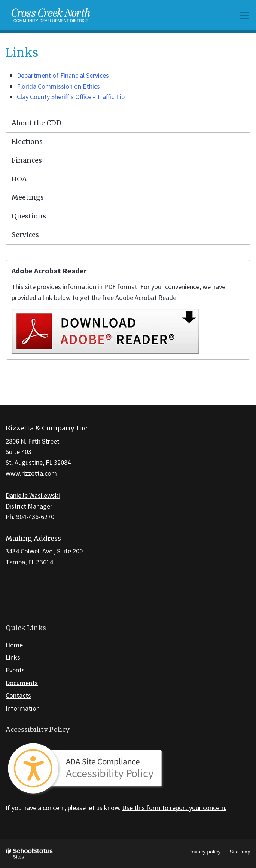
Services (25, 235)
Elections (27, 142)
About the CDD (36, 123)
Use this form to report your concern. (174, 808)
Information (23, 708)
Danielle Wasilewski (33, 495)
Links (13, 657)
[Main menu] (245, 15)
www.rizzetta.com (31, 473)
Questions (29, 216)
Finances (27, 160)
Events (15, 670)
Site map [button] (240, 852)
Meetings (28, 197)
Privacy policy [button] (204, 852)
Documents (22, 683)
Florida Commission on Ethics (58, 86)
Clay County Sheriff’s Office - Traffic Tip (71, 97)
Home (14, 645)
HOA (19, 179)
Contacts (18, 695)
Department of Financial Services (63, 75)
